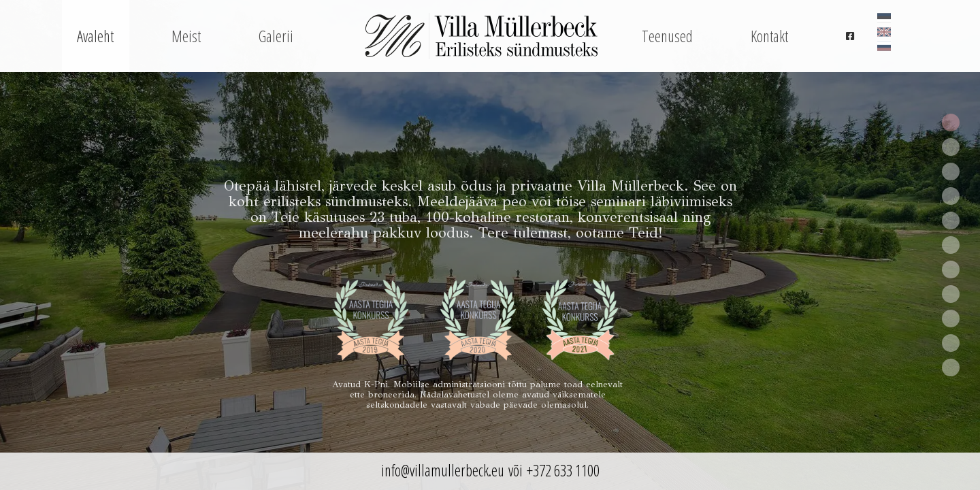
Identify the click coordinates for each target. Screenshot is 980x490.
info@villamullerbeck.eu (443, 470)
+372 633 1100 (563, 470)
